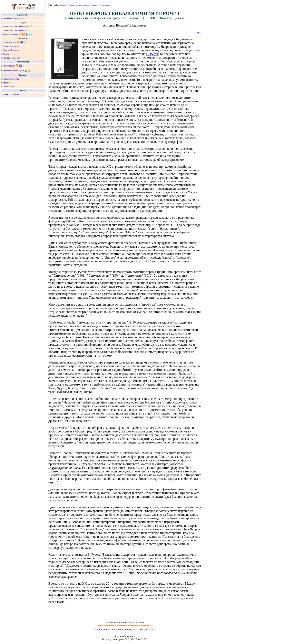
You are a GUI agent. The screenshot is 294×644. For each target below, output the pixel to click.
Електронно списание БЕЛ (14, 30)
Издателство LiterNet (12, 19)
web (198, 32)
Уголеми (79, 5)
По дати (6, 42)
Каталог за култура (11, 79)
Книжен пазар (9, 66)
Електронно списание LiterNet (16, 26)
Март (14, 42)
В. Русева (153, 54)
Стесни (71, 5)
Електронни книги (11, 46)
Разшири (64, 5)
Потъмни (95, 5)
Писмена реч (8, 87)
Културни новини (10, 34)
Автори (6, 54)
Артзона (6, 83)
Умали (86, 5)
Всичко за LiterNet (11, 94)
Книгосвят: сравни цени (13, 71)
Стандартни (105, 5)
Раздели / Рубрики (11, 50)
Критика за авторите (12, 58)
